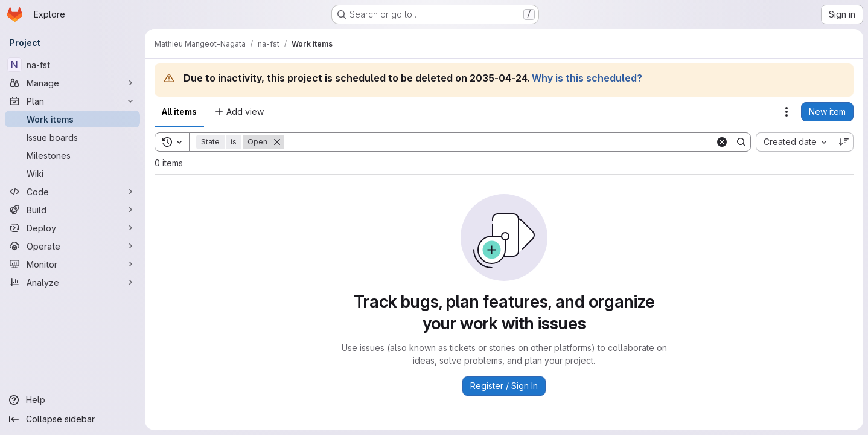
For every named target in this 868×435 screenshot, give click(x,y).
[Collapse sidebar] (72, 419)
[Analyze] (72, 282)
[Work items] (72, 119)
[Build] (72, 210)
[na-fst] (72, 65)
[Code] (72, 192)
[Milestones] (72, 155)
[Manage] (72, 83)
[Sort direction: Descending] (844, 142)
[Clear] (722, 142)
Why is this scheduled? (587, 78)
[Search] (500, 142)
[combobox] (795, 142)
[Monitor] (72, 264)
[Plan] (72, 101)
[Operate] (72, 246)
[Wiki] (72, 173)
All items (179, 111)
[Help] (72, 400)
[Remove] (277, 142)
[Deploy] (72, 228)
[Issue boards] (72, 137)
